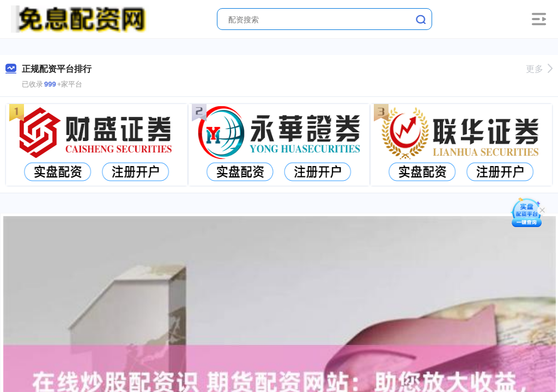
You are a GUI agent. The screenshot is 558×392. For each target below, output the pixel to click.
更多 (539, 69)
